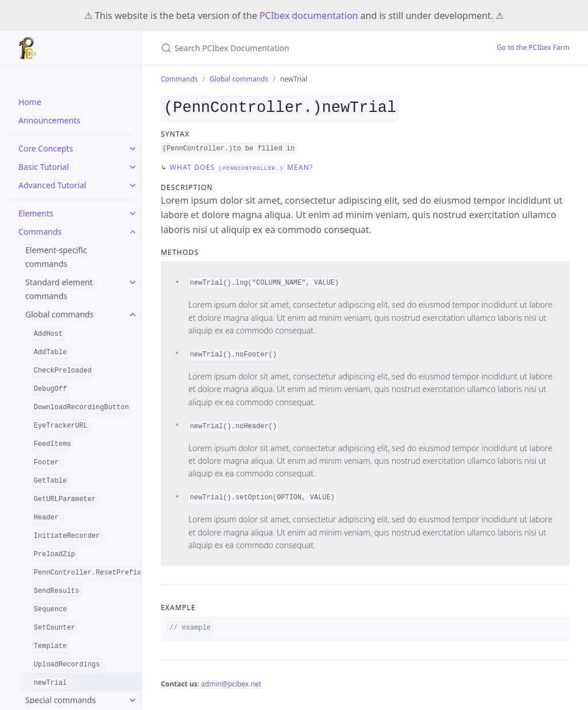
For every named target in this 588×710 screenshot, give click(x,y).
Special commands (61, 700)
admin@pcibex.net (231, 682)
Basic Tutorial (44, 167)
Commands (40, 232)
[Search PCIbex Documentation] (296, 48)
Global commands (59, 314)
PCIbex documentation (309, 15)
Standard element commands (59, 289)
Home (30, 102)
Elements (36, 213)
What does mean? (242, 165)
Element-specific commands (56, 257)
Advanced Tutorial (52, 185)
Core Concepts (46, 148)
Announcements (49, 120)
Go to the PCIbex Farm (533, 47)
